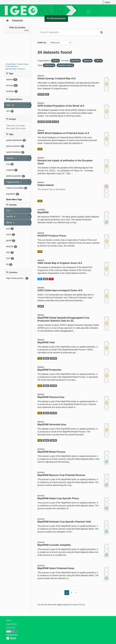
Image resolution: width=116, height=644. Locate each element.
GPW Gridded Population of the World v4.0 (61, 106)
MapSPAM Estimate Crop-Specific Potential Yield (64, 522)
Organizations (102, 18)
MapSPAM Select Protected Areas (56, 568)
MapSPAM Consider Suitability (54, 545)
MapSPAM (43, 212)
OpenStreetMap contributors (15, 69)
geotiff (41, 306)
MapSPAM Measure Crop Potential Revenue (61, 475)
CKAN (11, 638)
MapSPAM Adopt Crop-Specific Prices (58, 498)
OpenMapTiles (12, 66)
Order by (42, 43)
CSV (40, 149)
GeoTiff (41, 94)
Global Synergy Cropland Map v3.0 (56, 78)
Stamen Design (23, 64)
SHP (40, 279)
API (71, 605)
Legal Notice (12, 624)
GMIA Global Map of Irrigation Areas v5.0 (60, 263)
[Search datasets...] (68, 32)
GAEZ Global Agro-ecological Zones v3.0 (60, 290)
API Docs (81, 605)
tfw (47, 94)
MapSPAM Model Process (51, 452)
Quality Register (80, 18)
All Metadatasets (56, 18)
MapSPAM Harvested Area (52, 424)
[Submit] (102, 32)
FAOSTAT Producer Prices (52, 236)
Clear (27, 30)
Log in (107, 2)
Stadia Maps (11, 64)
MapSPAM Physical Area (51, 397)
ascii (45, 279)
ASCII (48, 122)
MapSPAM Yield (46, 342)
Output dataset (46, 185)
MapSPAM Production (49, 370)
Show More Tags (14, 199)
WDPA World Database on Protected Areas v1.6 (63, 133)
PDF (51, 279)
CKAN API (11, 628)
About (9, 620)
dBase (46, 358)
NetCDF (41, 122)
